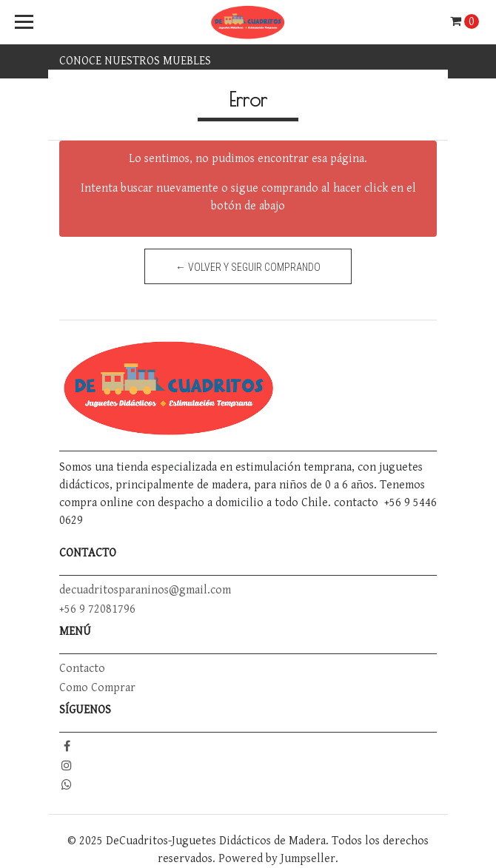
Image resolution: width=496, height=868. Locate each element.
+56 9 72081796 (97, 609)
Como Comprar (97, 688)
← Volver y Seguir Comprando (248, 267)
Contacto (82, 669)
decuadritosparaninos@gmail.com (145, 590)
